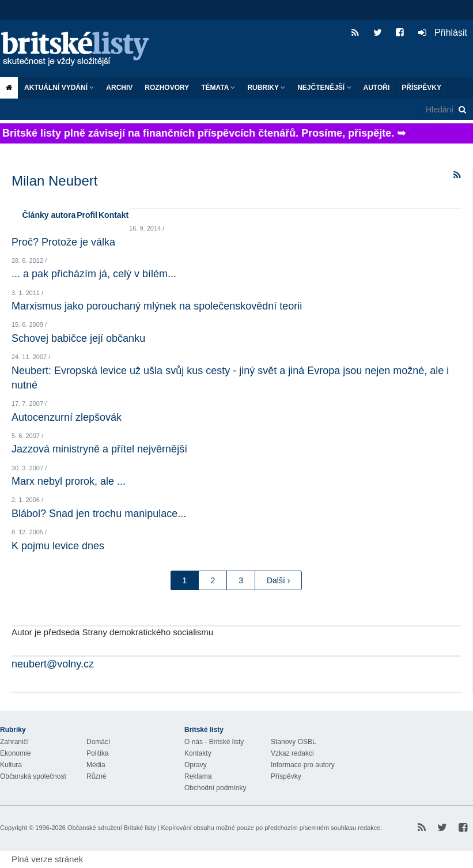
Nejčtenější (324, 88)
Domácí (98, 742)
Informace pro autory (303, 765)
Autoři (377, 88)
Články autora (49, 215)
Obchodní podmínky (215, 788)
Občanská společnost (33, 776)
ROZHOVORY (167, 88)
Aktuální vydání (59, 88)
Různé (97, 776)
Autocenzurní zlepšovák (67, 417)
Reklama (198, 776)
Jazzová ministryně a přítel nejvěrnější (99, 449)
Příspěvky (421, 88)
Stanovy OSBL (294, 742)
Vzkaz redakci (292, 753)
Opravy (196, 765)
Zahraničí (14, 742)
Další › (278, 580)
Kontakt (113, 215)
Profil (87, 215)
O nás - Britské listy (214, 742)
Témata (218, 88)
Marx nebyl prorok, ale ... (69, 481)
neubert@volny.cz (53, 664)
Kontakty (198, 753)
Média (96, 765)
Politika (98, 753)
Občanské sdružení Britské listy (111, 828)
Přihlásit (443, 33)
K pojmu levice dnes (58, 546)
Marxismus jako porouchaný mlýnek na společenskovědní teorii (157, 306)
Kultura (11, 765)
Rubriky (266, 88)
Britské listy (81, 49)
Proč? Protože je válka (63, 242)
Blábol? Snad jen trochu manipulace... (99, 514)
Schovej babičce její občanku (78, 338)
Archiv (119, 88)
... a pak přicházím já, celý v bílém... (94, 274)
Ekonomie (15, 753)
